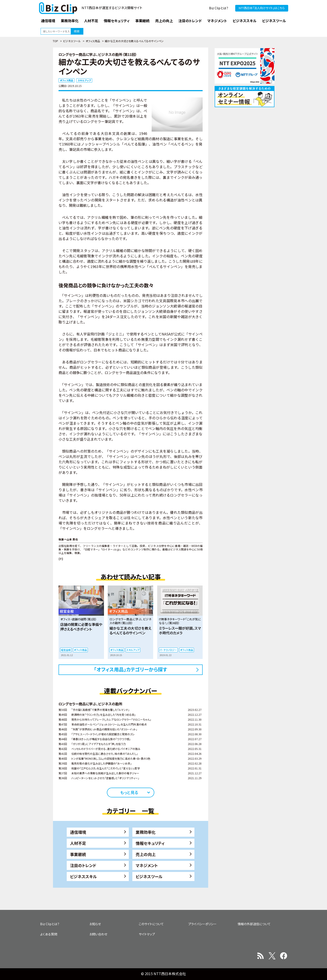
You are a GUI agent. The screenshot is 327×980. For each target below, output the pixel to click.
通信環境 (78, 832)
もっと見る (129, 792)
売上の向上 (146, 854)
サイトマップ (147, 934)
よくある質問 (49, 934)
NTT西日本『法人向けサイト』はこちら (262, 8)
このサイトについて (151, 924)
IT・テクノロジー (168, 650)
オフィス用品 (93, 41)
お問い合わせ (98, 934)
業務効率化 (146, 832)
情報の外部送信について (254, 924)
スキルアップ (84, 80)
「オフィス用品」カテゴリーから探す (131, 669)
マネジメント (147, 865)
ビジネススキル (83, 876)
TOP (55, 41)
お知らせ (95, 924)
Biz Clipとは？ (219, 8)
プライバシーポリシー (202, 924)
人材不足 (78, 843)
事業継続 (78, 854)
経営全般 (66, 650)
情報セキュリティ (150, 843)
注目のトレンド (83, 865)
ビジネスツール (72, 41)
